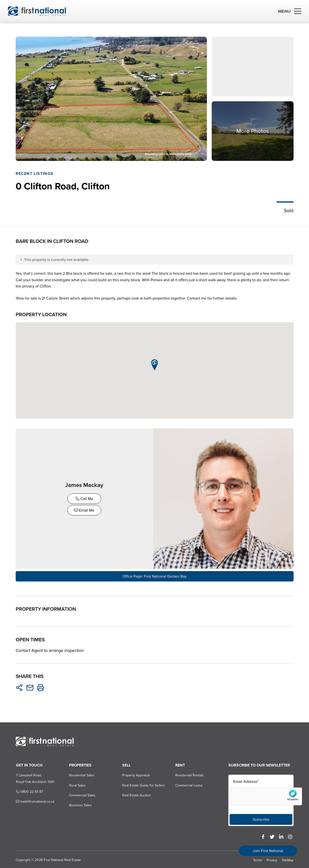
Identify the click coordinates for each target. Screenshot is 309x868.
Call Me (85, 498)
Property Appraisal (136, 774)
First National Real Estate (62, 858)
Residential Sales (81, 774)
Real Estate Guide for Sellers (143, 784)
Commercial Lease (189, 784)
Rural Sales (77, 784)
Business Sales (80, 804)
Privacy (272, 859)
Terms (257, 859)
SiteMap (288, 859)
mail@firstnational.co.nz (35, 800)
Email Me (85, 509)
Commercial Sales (82, 794)
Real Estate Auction (136, 794)
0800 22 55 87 (29, 790)
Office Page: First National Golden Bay (154, 575)
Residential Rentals (190, 774)
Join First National (268, 851)
